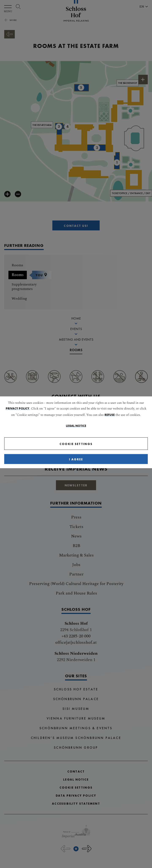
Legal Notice (76, 426)
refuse (110, 415)
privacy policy (18, 408)
